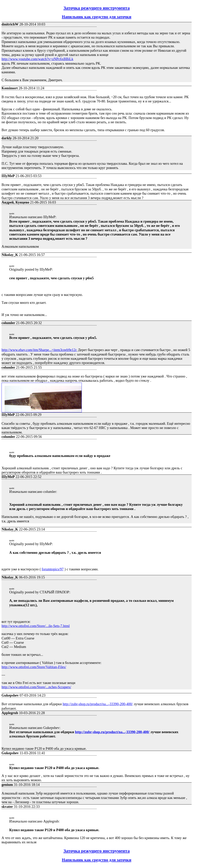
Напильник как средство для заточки (96, 17)
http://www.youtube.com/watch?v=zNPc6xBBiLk (37, 59)
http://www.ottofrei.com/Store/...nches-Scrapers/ (36, 687)
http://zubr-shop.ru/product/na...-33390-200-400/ (98, 704)
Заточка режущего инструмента (97, 8)
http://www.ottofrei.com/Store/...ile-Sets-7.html (36, 626)
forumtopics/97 (53, 569)
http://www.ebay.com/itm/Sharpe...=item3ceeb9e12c (39, 350)
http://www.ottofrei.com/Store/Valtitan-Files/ (34, 667)
